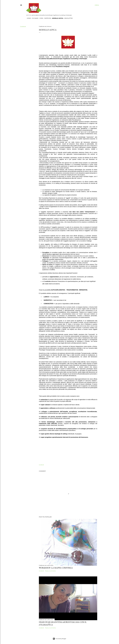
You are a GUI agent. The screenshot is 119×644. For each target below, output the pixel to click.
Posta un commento (50, 571)
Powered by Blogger (59, 639)
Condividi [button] (23, 27)
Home (28, 18)
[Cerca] (97, 5)
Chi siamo (34, 18)
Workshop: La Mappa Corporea (56, 568)
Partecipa (47, 18)
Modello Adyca (57, 18)
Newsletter (68, 18)
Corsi (41, 18)
